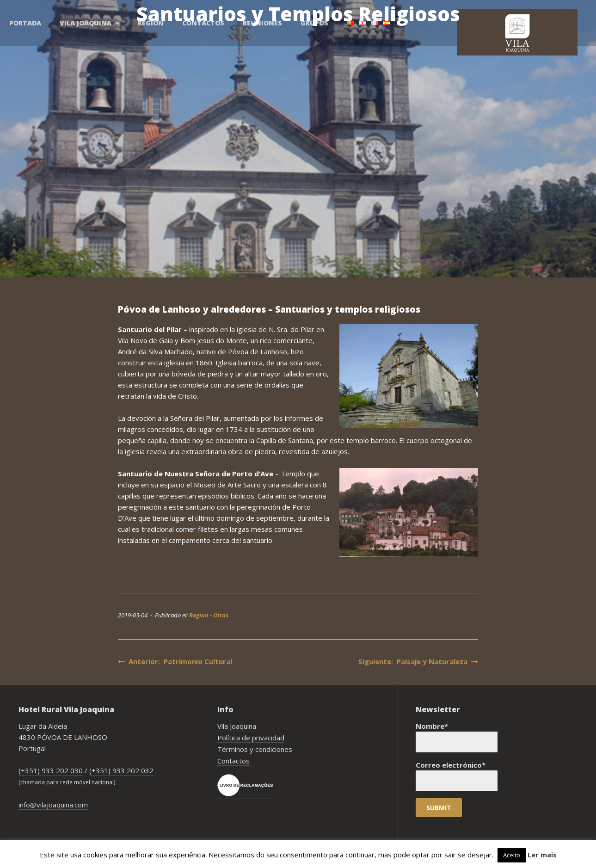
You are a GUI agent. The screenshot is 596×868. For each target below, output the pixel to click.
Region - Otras (209, 615)
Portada (25, 23)
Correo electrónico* (457, 776)
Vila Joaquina (237, 726)
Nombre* (457, 737)
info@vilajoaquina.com (53, 805)
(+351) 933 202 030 (51, 770)
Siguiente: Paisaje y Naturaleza (418, 661)
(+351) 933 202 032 (121, 770)
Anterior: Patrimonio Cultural (175, 661)
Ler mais (542, 855)
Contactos (233, 761)
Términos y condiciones (255, 749)
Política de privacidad (251, 738)
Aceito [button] (512, 855)
